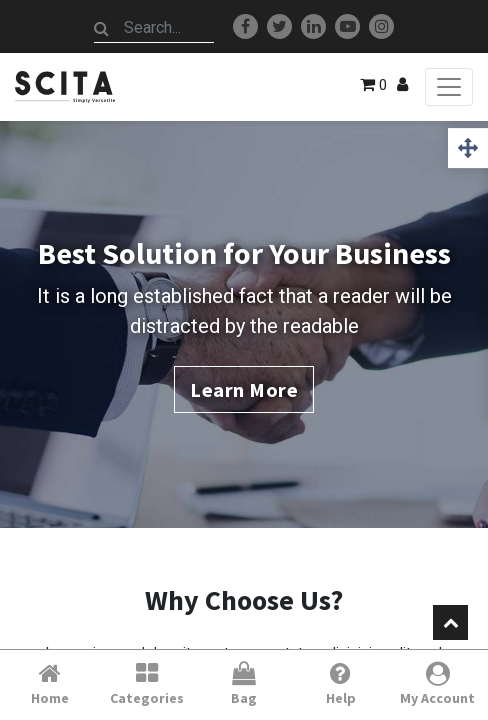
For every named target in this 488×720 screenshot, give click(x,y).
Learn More (244, 389)
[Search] (102, 28)
